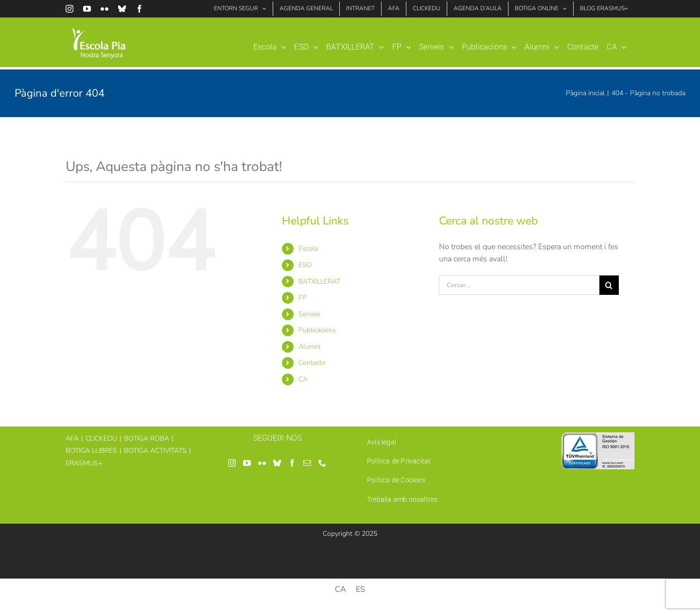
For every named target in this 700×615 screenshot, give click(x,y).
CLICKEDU (101, 438)
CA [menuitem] (341, 589)
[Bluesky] (277, 463)
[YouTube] (247, 463)
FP (303, 298)
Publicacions (317, 330)
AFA (72, 438)
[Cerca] (609, 285)
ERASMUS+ (84, 463)
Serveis (309, 314)
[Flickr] (262, 463)
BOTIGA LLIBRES (91, 451)
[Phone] (322, 463)
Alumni (309, 347)
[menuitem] (616, 43)
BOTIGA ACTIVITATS (155, 451)
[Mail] (307, 463)
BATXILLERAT (319, 282)
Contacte (312, 363)
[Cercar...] (519, 285)
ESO (305, 265)
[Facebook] (292, 463)
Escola (308, 248)
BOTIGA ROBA (147, 438)
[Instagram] (232, 463)
